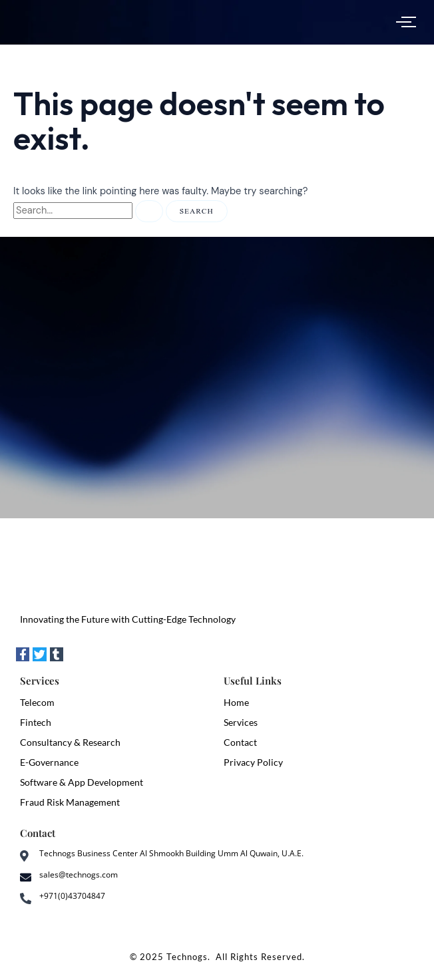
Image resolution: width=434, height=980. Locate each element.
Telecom (37, 702)
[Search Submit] (149, 211)
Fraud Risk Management (70, 802)
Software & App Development (82, 782)
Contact (240, 742)
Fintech (36, 722)
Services (241, 722)
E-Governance (49, 762)
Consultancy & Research (70, 742)
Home (236, 702)
